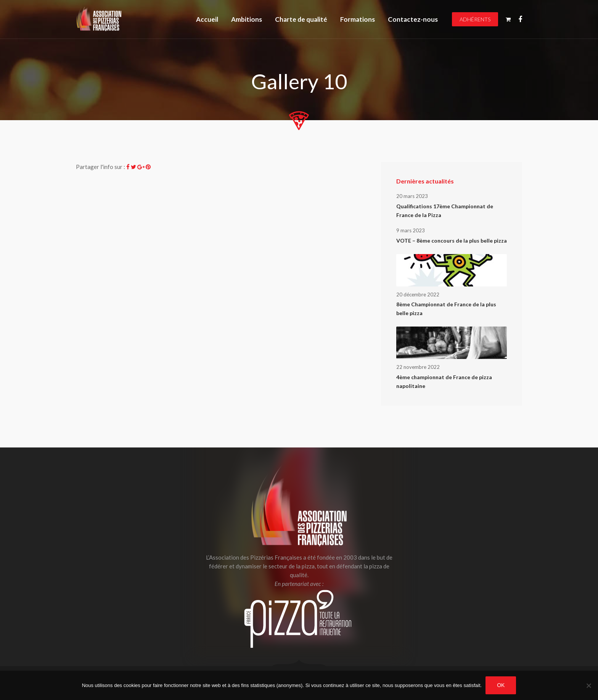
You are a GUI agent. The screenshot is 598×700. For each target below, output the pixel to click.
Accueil (207, 19)
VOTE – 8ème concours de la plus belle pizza (452, 241)
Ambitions (247, 19)
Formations (358, 19)
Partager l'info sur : (100, 167)
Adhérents (475, 19)
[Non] (588, 686)
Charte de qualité (301, 19)
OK (501, 685)
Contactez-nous (413, 19)
